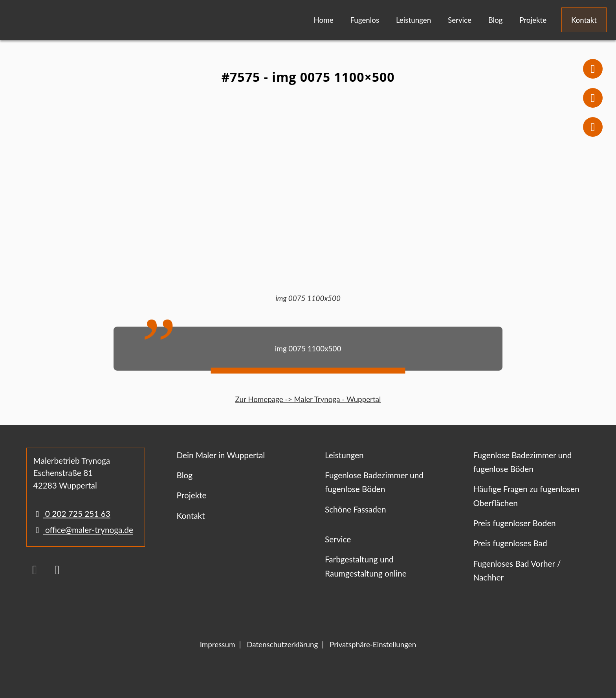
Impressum (218, 644)
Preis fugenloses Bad (510, 543)
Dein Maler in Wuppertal (221, 455)
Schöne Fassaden (356, 509)
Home (324, 20)
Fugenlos (365, 20)
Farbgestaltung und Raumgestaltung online (366, 566)
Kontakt (584, 20)
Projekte (533, 20)
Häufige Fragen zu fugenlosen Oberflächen (526, 496)
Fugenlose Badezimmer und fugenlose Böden (374, 482)
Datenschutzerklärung (282, 644)
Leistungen (413, 20)
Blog (496, 20)
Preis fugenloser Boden (514, 523)
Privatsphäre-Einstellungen (373, 644)
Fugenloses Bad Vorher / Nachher (517, 570)
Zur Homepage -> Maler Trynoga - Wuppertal (308, 399)
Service (460, 20)
